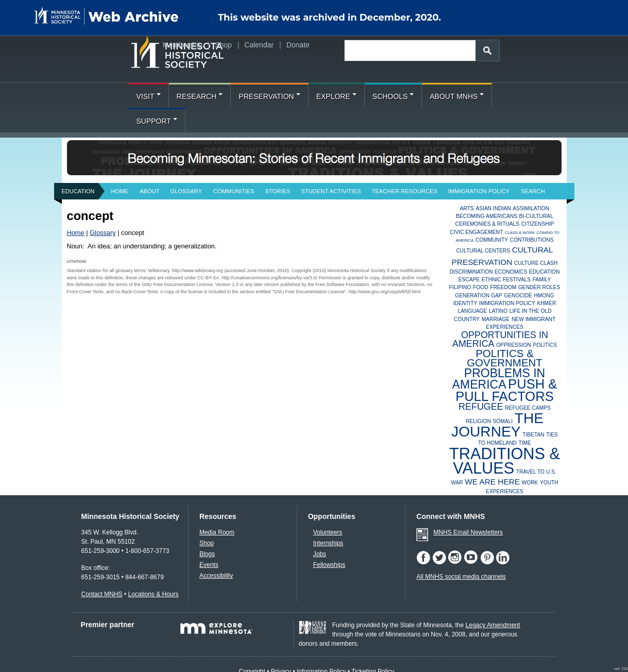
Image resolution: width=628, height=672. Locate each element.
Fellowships (329, 565)
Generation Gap (478, 296)
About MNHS (457, 96)
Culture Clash (536, 263)
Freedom (503, 287)
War (457, 483)
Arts (467, 208)
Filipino (460, 287)
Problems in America (499, 379)
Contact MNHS (102, 594)
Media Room (217, 532)
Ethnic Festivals (506, 280)
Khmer (546, 303)
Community (492, 240)
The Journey (497, 425)
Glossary (186, 191)
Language (473, 311)
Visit (149, 96)
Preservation (269, 96)
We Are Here (492, 482)
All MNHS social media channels (461, 577)
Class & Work (520, 233)
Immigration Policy (479, 191)
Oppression (514, 345)
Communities (234, 191)
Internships (328, 543)
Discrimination (471, 272)
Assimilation (531, 208)
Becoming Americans (487, 216)
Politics (545, 345)
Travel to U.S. (536, 472)
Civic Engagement (476, 232)
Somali (503, 421)
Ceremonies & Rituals (488, 224)
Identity (465, 303)
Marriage (496, 319)
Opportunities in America (500, 339)
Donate (298, 45)
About (150, 191)
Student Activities (331, 191)
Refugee (481, 407)
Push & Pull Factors (506, 390)
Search (533, 191)
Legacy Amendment (493, 625)
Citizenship (538, 224)
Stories (278, 191)
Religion (478, 421)
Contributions (532, 240)
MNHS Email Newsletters (468, 532)
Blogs (207, 554)
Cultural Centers (483, 251)
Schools (393, 96)
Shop (223, 45)
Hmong (544, 296)
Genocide (518, 296)
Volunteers (328, 532)
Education (78, 191)
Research (200, 96)
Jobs (320, 554)
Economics (511, 272)
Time (524, 443)
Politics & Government (505, 358)
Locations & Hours (153, 594)
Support (157, 121)
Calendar (259, 45)
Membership (183, 45)
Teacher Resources (405, 191)
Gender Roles (539, 287)
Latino (498, 311)
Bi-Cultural (536, 216)
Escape (469, 280)
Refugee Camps (528, 408)
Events (209, 565)
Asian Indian (493, 208)
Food (481, 287)
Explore (336, 96)
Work (530, 483)
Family (542, 280)
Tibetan (533, 435)
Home (120, 191)
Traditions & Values (505, 461)
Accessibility (216, 576)
